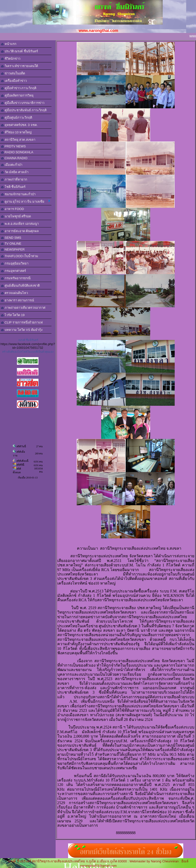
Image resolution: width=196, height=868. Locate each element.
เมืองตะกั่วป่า (12, 165)
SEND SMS (11, 238)
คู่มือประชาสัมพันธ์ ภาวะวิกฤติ (24, 110)
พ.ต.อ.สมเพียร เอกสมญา (20, 224)
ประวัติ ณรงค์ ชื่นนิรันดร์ (19, 51)
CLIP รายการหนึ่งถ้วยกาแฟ (22, 322)
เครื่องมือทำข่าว (14, 81)
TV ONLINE (11, 244)
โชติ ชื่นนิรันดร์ (13, 187)
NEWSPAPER (13, 249)
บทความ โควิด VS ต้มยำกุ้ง (22, 330)
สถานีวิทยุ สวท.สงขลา (18, 140)
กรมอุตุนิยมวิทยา (15, 263)
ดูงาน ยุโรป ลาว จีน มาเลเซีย (26, 201)
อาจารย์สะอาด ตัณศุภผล (20, 231)
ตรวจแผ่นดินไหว (14, 293)
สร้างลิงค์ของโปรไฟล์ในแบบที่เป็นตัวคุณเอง (28, 352)
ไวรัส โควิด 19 (13, 315)
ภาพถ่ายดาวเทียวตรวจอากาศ (23, 308)
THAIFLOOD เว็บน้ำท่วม (20, 256)
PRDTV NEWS (13, 146)
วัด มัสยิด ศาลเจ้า (15, 172)
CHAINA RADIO (14, 158)
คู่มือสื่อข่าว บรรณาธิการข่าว (23, 103)
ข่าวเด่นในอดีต (13, 73)
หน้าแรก (9, 44)
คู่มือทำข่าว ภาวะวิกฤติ (19, 88)
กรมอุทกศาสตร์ (13, 271)
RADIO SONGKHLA (17, 152)
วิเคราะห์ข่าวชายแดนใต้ (19, 66)
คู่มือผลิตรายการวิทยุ (17, 95)
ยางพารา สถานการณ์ (18, 300)
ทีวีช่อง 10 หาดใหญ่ (16, 132)
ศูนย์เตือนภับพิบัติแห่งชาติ (20, 286)
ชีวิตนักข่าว (11, 59)
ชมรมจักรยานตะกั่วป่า (18, 194)
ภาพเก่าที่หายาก (14, 179)
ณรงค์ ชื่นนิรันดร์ (28, 340)
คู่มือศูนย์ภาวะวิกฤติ (17, 118)
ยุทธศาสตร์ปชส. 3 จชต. (19, 125)
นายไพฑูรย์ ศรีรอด (16, 216)
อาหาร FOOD (12, 209)
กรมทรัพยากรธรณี (16, 278)
